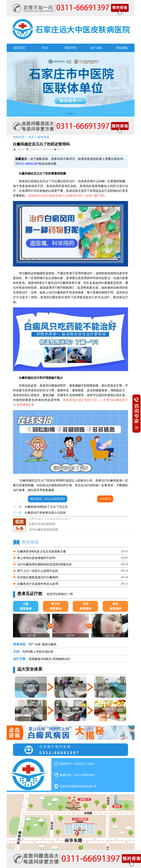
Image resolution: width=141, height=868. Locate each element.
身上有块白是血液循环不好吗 (36, 558)
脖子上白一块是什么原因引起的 (38, 571)
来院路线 (122, 48)
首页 (31, 137)
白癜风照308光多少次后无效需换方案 (42, 551)
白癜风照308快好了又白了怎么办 (46, 507)
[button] (67, 114)
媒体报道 (43, 137)
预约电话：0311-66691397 (48, 499)
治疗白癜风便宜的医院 (44, 530)
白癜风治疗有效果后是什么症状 (45, 513)
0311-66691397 (28, 164)
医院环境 (71, 48)
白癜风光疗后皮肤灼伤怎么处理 (38, 584)
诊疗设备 (96, 48)
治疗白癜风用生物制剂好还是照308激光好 (45, 564)
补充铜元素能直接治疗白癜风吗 (38, 577)
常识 (45, 48)
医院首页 (19, 48)
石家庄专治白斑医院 (42, 524)
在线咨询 (105, 499)
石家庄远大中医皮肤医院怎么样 (49, 518)
